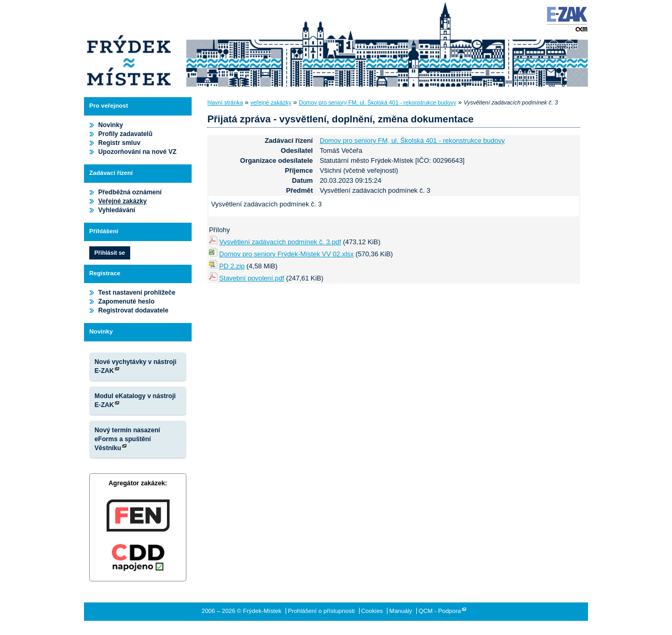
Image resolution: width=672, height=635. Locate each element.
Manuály (401, 611)
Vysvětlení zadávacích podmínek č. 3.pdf (280, 242)
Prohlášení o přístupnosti (321, 611)
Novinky (111, 125)
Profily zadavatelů (125, 134)
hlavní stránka (225, 102)
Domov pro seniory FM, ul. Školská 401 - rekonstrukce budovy (377, 102)
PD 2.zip (232, 266)
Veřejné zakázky (123, 201)
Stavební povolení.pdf (252, 278)
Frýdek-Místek (129, 45)
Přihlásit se (110, 253)
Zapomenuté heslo (126, 301)
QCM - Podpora (440, 611)
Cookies (372, 611)
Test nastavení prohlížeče (137, 293)
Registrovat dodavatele (133, 310)
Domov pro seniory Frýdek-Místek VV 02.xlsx (287, 254)
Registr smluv (119, 143)
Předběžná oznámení (130, 192)
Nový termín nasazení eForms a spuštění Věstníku (127, 439)
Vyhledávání (117, 210)
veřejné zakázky (271, 102)
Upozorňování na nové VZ (137, 152)
